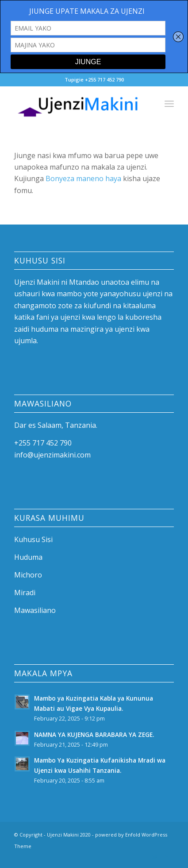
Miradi (25, 593)
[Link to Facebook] (141, 857)
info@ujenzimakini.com (52, 455)
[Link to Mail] (167, 857)
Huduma (28, 557)
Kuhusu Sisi (33, 539)
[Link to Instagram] (154, 857)
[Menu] (169, 104)
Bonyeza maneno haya (82, 178)
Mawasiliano (35, 610)
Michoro (28, 575)
